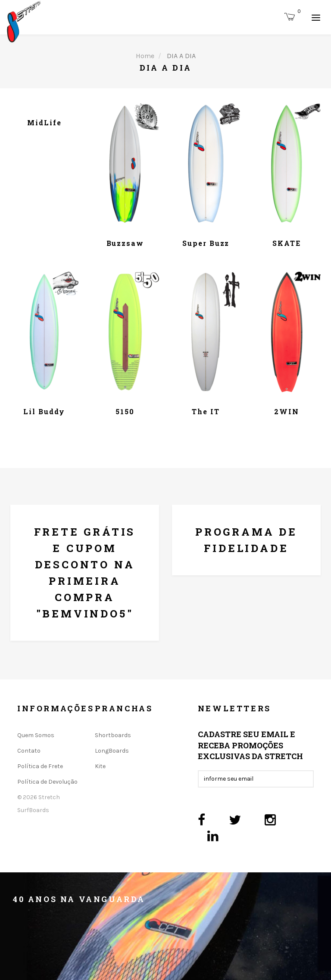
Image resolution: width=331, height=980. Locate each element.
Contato (29, 751)
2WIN (287, 411)
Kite (100, 766)
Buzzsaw (125, 243)
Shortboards (113, 735)
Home (145, 56)
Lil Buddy (44, 411)
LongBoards (112, 751)
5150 (125, 411)
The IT (206, 411)
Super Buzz (206, 243)
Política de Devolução (47, 782)
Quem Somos (36, 735)
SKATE (287, 243)
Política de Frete (40, 766)
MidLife (44, 122)
